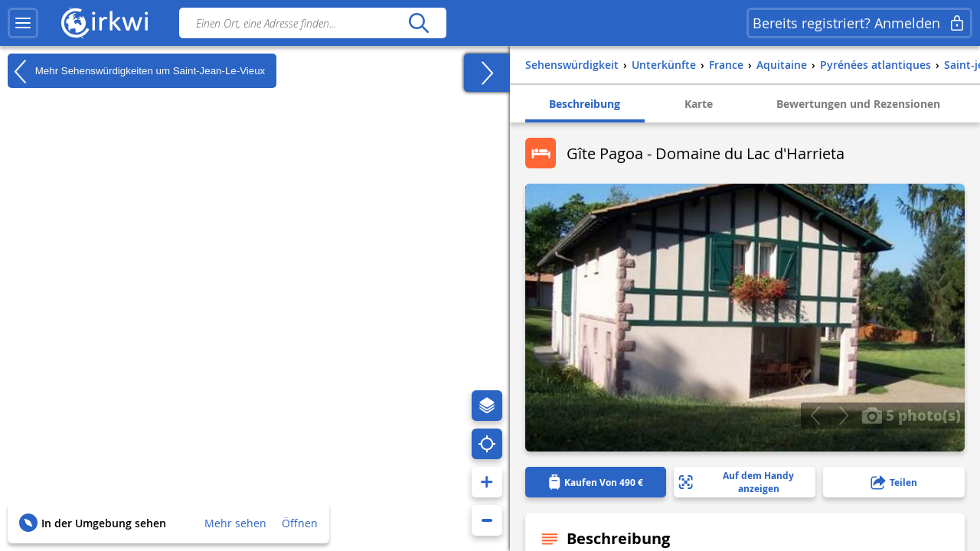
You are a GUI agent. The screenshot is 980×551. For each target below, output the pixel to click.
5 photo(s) (911, 415)
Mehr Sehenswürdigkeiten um (136, 71)
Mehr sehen (235, 523)
